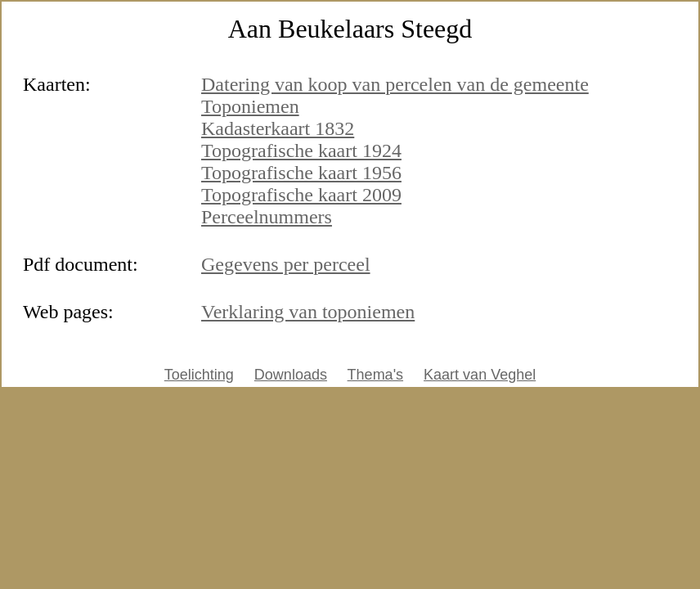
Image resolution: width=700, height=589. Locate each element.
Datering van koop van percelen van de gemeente (395, 84)
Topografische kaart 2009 (301, 195)
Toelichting (199, 375)
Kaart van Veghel (480, 375)
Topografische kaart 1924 (301, 151)
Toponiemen (250, 106)
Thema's (375, 375)
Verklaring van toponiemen (308, 312)
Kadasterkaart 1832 (278, 128)
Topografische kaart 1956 (301, 173)
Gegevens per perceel (286, 264)
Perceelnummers (267, 217)
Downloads (291, 375)
